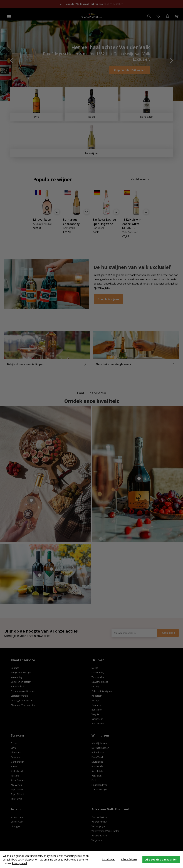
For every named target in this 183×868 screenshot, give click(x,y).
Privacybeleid (19, 863)
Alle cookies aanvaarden (161, 860)
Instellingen (109, 859)
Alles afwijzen (129, 859)
